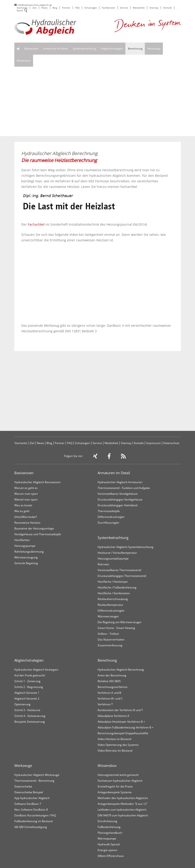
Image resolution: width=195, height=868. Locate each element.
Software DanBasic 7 (28, 804)
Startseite (22, 8)
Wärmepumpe (107, 838)
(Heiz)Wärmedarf (26, 517)
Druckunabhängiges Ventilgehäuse (120, 499)
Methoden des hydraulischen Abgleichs (123, 798)
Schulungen (91, 8)
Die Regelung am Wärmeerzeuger (120, 622)
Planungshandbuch (110, 833)
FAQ (77, 8)
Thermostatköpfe (109, 511)
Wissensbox (24, 61)
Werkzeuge (154, 48)
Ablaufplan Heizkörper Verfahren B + (121, 722)
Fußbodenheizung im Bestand (33, 821)
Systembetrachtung (84, 48)
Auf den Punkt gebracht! (30, 675)
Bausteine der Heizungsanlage (34, 528)
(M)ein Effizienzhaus (111, 856)
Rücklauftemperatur (110, 605)
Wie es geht (22, 511)
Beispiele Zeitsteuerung (30, 722)
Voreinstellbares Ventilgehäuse (118, 494)
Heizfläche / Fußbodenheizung (117, 587)
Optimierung (22, 704)
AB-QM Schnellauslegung (31, 827)
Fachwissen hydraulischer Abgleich (120, 781)
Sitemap (154, 8)
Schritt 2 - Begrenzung (29, 687)
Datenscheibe (23, 786)
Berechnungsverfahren (113, 687)
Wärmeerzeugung (26, 557)
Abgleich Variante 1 (27, 693)
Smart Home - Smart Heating (116, 628)
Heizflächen (22, 540)
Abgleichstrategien (112, 48)
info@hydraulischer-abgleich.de (33, 5)
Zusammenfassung (110, 645)
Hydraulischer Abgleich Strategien (36, 670)
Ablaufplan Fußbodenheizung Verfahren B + (126, 727)
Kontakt (168, 8)
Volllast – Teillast (108, 634)
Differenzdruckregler (111, 517)
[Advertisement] (98, 101)
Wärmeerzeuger (108, 616)
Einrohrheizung (107, 821)
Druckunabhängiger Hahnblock (118, 505)
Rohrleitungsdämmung (29, 552)
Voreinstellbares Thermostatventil (119, 570)
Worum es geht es (26, 488)
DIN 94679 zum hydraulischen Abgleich (123, 815)
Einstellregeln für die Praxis (115, 786)
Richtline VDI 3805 (109, 681)
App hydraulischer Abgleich (32, 798)
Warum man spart (26, 494)
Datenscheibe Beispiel (29, 792)
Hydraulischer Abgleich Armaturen (120, 482)
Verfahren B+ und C (110, 698)
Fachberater (108, 8)
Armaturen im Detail (56, 48)
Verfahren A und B (109, 693)
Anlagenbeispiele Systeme (115, 792)
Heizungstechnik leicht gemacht (118, 775)
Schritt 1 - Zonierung (27, 681)
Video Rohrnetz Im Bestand (115, 751)
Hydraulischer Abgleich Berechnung (121, 670)
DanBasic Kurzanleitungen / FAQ (35, 815)
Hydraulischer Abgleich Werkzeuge (37, 775)
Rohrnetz (103, 564)
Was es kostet (23, 505)
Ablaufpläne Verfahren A (113, 716)
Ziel (34, 8)
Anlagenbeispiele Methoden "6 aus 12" (123, 804)
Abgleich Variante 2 (27, 698)
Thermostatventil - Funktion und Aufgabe (124, 488)
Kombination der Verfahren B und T (120, 710)
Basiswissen (31, 48)
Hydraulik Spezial (109, 844)
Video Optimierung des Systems (118, 745)
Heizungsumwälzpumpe (113, 558)
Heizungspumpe (25, 546)
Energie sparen (107, 850)
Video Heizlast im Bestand (114, 739)
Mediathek (139, 8)
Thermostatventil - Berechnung (34, 781)
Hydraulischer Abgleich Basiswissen (37, 482)
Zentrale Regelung (26, 563)
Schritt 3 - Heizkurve (27, 710)
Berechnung (135, 48)
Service (124, 8)
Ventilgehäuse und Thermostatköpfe (38, 534)
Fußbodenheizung (109, 827)
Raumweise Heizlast (27, 523)
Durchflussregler (108, 523)
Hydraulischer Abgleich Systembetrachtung (125, 547)
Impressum (153, 443)
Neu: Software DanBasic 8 (31, 810)
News (45, 8)
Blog (55, 8)
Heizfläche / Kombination (114, 593)
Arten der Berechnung (112, 675)
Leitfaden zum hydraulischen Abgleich (122, 810)
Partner (66, 8)
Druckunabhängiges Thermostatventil (122, 576)
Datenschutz (171, 443)
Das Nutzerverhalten (111, 639)
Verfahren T (105, 704)
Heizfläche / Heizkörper (113, 582)
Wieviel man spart (26, 499)
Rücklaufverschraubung (113, 599)
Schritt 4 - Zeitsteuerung (30, 716)
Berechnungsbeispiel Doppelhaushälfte (123, 733)
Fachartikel (36, 224)
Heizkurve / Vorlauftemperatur (117, 553)
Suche (22, 11)
